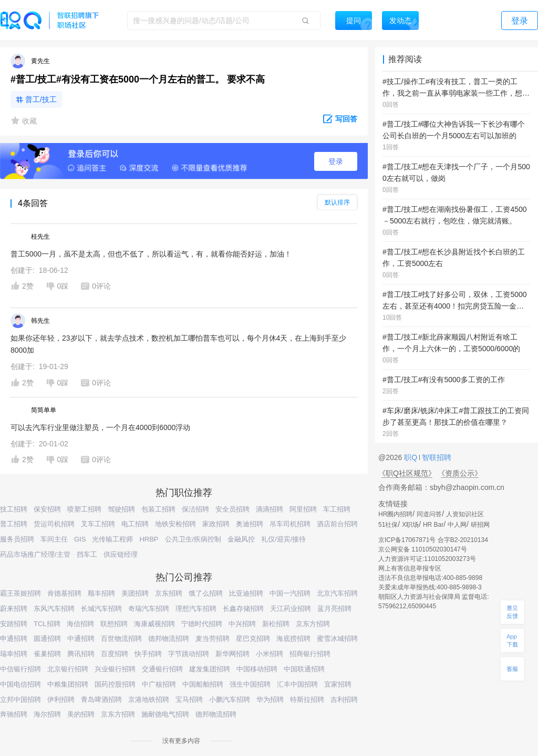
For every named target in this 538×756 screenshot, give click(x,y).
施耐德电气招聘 (165, 714)
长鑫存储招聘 (243, 609)
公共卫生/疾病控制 (193, 539)
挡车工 (87, 554)
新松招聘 (276, 624)
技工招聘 (14, 509)
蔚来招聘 (14, 609)
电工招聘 (135, 524)
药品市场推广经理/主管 (35, 554)
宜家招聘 (338, 684)
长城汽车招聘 (101, 609)
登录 (336, 161)
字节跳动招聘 (189, 654)
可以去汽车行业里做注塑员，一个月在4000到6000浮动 (100, 427)
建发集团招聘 (210, 669)
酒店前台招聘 (337, 524)
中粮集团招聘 (68, 684)
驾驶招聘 (121, 509)
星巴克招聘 (253, 638)
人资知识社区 (465, 514)
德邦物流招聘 (169, 638)
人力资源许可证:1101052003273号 (427, 559)
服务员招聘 (17, 539)
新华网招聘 (232, 654)
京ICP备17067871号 (407, 540)
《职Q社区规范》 (407, 473)
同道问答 (429, 514)
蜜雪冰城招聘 (337, 638)
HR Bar (433, 525)
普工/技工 (41, 99)
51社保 (388, 525)
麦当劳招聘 (213, 638)
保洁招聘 (195, 509)
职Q (412, 457)
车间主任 (54, 539)
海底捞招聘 (293, 638)
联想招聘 (114, 624)
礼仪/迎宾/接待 (283, 539)
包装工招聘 (158, 509)
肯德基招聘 (64, 593)
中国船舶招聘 (203, 684)
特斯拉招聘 (307, 699)
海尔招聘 (47, 714)
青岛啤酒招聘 (101, 699)
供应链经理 (121, 554)
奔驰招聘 (14, 714)
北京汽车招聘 (337, 593)
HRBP (149, 539)
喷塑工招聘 (84, 509)
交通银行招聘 (162, 669)
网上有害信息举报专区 (410, 568)
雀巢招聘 (47, 654)
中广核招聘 (159, 684)
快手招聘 (148, 654)
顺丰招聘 (101, 593)
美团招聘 (135, 593)
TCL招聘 (47, 624)
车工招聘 (337, 509)
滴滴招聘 (270, 509)
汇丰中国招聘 (297, 684)
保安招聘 (47, 509)
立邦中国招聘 (20, 699)
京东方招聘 (313, 624)
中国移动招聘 (257, 669)
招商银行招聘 (310, 654)
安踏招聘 (14, 624)
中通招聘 (81, 638)
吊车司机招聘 (290, 524)
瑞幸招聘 (14, 654)
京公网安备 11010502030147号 (423, 549)
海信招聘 (80, 624)
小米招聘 (270, 654)
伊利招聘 (61, 699)
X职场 (410, 525)
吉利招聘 (344, 699)
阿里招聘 (303, 509)
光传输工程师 (112, 539)
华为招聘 (270, 699)
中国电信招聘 (20, 684)
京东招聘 (169, 593)
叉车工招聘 (98, 524)
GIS (80, 539)
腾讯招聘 (81, 654)
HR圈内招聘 (395, 514)
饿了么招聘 (206, 593)
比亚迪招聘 (246, 593)
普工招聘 (14, 524)
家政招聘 (216, 524)
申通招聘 (14, 638)
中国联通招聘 (304, 669)
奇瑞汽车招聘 (149, 609)
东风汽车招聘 (54, 609)
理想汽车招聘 (196, 609)
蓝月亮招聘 (334, 609)
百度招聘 (115, 654)
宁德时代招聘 (202, 624)
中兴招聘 (242, 624)
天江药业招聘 (291, 609)
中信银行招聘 (20, 669)
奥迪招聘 (250, 524)
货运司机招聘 (54, 524)
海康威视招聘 (154, 624)
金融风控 (241, 539)
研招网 (480, 525)
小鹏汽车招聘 (230, 699)
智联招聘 (436, 457)
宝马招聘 (189, 699)
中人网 (457, 525)
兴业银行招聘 (115, 669)
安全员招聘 (232, 509)
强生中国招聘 (250, 684)
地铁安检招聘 (175, 524)
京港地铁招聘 (149, 699)
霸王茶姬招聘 (20, 593)
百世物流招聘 (121, 638)
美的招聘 (81, 714)
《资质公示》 (460, 473)
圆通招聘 (47, 638)
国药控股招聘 (115, 684)
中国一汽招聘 (290, 593)
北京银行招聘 (68, 669)
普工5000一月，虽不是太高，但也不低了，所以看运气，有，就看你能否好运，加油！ (151, 254)
